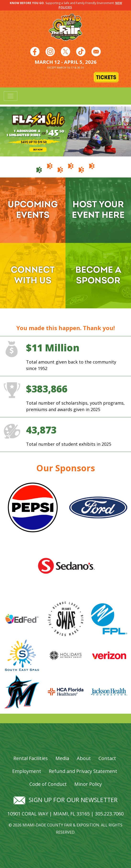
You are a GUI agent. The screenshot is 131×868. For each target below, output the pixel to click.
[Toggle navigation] (11, 96)
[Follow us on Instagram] (50, 51)
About (84, 758)
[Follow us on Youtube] (81, 51)
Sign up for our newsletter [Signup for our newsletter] (65, 800)
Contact (107, 758)
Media (62, 758)
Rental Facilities (31, 758)
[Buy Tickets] (107, 78)
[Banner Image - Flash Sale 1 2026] (65, 131)
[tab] (39, 168)
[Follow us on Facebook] (35, 51)
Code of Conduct (48, 784)
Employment (27, 771)
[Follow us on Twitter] (65, 51)
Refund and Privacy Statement (83, 771)
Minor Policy (88, 784)
